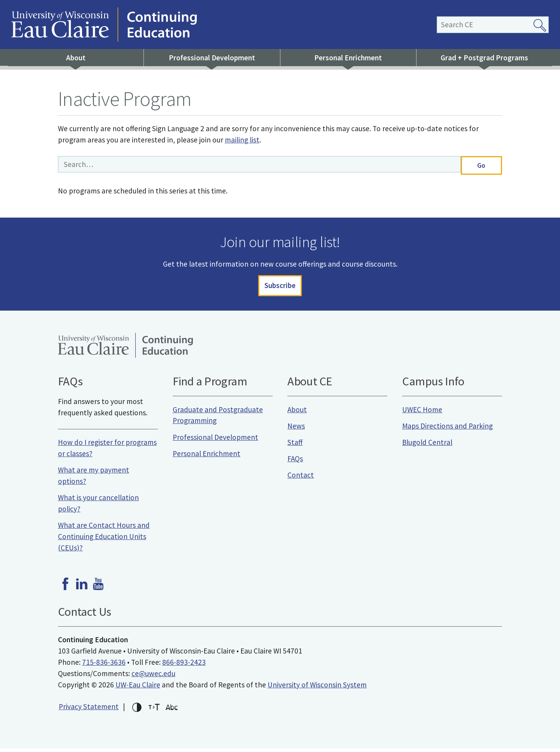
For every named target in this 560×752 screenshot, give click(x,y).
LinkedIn (82, 587)
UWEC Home (422, 413)
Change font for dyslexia (172, 711)
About (76, 58)
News (296, 429)
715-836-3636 (104, 666)
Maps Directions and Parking (447, 429)
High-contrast (137, 711)
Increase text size (154, 711)
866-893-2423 (184, 666)
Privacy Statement (89, 710)
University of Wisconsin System (317, 688)
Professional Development (212, 58)
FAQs (295, 462)
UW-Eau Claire (138, 688)
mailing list (242, 140)
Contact (301, 478)
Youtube (98, 587)
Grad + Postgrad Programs (484, 58)
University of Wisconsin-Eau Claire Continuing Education (219, 25)
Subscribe (280, 288)
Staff (295, 446)
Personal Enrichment (348, 58)
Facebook (65, 587)
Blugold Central (427, 446)
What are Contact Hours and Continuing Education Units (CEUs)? (104, 540)
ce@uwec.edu (153, 676)
